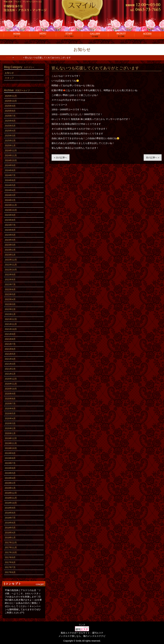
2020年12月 (11, 379)
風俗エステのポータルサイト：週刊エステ (82, 633)
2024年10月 (11, 160)
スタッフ (69, 35)
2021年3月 (10, 364)
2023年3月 (10, 245)
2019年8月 (10, 458)
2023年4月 (10, 240)
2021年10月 (11, 329)
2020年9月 (10, 394)
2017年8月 (10, 562)
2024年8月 (10, 170)
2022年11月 (11, 265)
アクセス (147, 35)
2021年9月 (10, 334)
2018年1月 (10, 538)
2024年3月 (10, 195)
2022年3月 (10, 304)
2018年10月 (11, 503)
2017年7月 (10, 567)
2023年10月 (11, 210)
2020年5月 (10, 413)
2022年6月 (10, 289)
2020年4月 (10, 418)
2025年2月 (10, 141)
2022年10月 (11, 270)
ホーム (17, 35)
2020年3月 (10, 423)
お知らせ (9, 73)
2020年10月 (11, 389)
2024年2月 (10, 200)
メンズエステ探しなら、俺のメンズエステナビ (82, 636)
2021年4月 (10, 359)
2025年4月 (10, 131)
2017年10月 (11, 552)
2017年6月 (10, 572)
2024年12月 (11, 150)
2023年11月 (11, 205)
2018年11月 (11, 498)
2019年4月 (10, 478)
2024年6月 (10, 180)
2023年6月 (10, 230)
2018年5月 (10, 528)
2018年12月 (11, 493)
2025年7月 (10, 116)
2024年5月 (10, 185)
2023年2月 (10, 250)
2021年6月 (10, 349)
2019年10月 (11, 448)
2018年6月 (10, 523)
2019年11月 (11, 443)
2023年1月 (10, 255)
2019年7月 (10, 463)
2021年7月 (10, 344)
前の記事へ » (153, 158)
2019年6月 (10, 468)
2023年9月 (10, 215)
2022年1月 (10, 314)
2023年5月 (10, 235)
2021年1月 (10, 374)
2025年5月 (10, 126)
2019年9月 (10, 453)
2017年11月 (11, 547)
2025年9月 (10, 106)
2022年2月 (10, 309)
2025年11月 (11, 96)
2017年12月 (11, 543)
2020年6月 (10, 409)
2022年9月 (10, 275)
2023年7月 (10, 225)
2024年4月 (10, 190)
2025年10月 (11, 101)
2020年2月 (10, 428)
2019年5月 (10, 473)
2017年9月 (10, 557)
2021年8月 (10, 339)
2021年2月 (10, 369)
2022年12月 (11, 260)
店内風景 (95, 35)
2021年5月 (10, 354)
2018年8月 (10, 513)
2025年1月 (10, 146)
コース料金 (43, 35)
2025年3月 (10, 136)
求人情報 (121, 35)
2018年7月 (10, 518)
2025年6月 (10, 121)
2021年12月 (11, 319)
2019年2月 (10, 483)
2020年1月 (10, 433)
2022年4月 (10, 299)
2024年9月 (10, 165)
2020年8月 (10, 399)
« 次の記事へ (61, 158)
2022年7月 (10, 284)
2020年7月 (10, 404)
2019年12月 (11, 438)
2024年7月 (10, 175)
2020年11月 (11, 384)
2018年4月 (10, 533)
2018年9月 (10, 508)
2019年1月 (10, 488)
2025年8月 (10, 111)
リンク (82, 625)
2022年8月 (10, 279)
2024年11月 (11, 155)
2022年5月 (10, 294)
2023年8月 (10, 220)
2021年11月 (11, 324)
